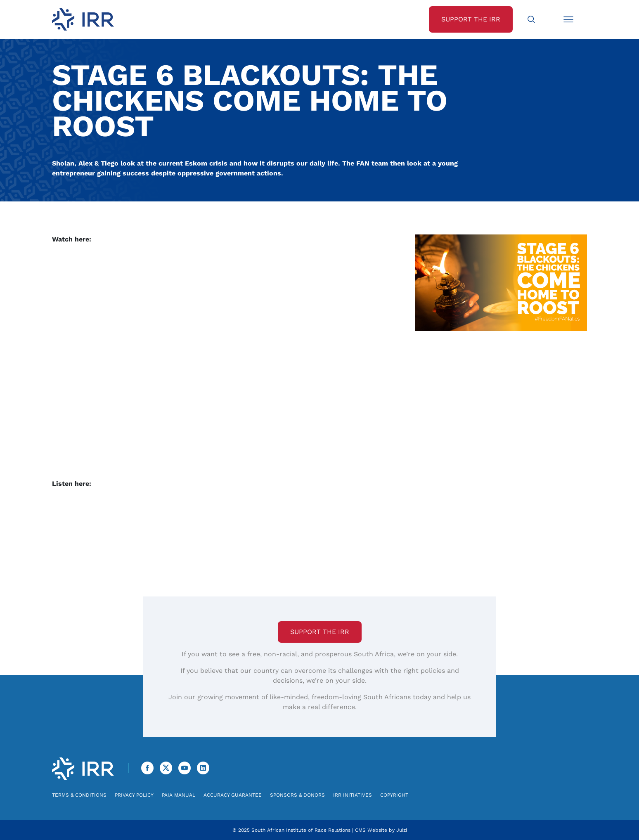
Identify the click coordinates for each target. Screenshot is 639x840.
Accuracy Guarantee (233, 795)
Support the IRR (320, 632)
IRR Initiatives (353, 795)
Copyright (394, 795)
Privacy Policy (134, 795)
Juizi (402, 830)
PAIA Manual (179, 795)
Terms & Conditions (79, 795)
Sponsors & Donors (297, 795)
